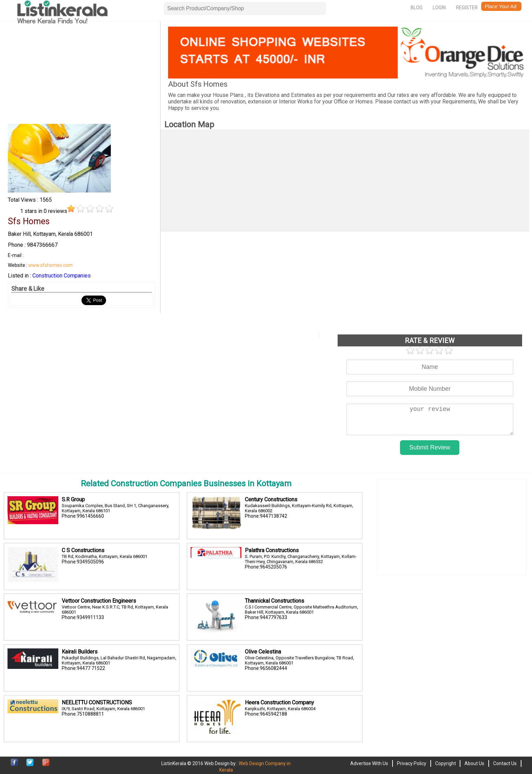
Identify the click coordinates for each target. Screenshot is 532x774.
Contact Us (505, 763)
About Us (474, 763)
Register (467, 8)
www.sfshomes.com (50, 265)
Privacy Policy (412, 763)
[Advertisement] (81, 74)
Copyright (446, 763)
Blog (417, 8)
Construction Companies (62, 276)
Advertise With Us (369, 763)
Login (439, 8)
